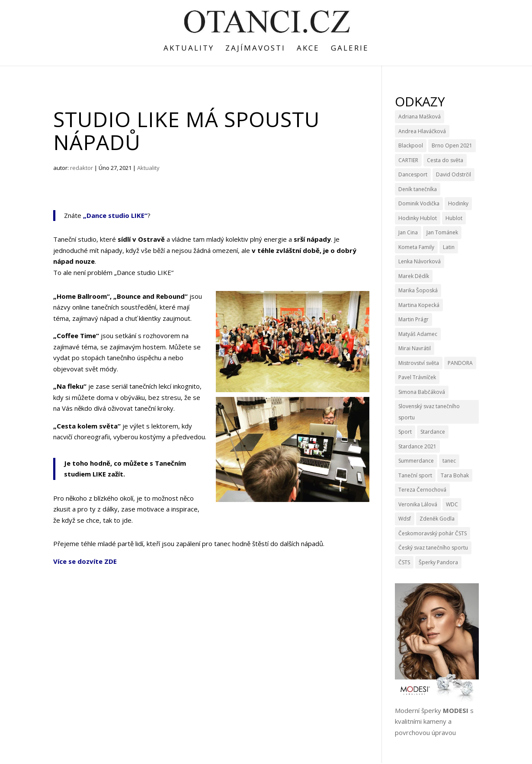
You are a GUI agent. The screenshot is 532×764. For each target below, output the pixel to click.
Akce (308, 49)
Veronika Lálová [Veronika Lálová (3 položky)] (418, 504)
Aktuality (189, 49)
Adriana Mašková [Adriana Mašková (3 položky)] (420, 117)
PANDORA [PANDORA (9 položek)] (460, 363)
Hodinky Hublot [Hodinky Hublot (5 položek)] (418, 218)
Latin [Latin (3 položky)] (449, 247)
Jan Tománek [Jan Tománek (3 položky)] (442, 232)
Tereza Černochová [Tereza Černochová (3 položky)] (422, 490)
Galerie (350, 49)
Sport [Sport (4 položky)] (405, 432)
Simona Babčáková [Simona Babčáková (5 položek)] (422, 392)
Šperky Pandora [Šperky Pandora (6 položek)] (438, 562)
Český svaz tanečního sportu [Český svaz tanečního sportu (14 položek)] (433, 548)
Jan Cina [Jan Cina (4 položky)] (408, 232)
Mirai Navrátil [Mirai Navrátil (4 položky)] (415, 348)
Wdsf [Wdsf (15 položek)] (405, 519)
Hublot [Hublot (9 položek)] (454, 218)
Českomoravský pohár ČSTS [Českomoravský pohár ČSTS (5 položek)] (433, 533)
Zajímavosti (255, 49)
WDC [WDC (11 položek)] (452, 504)
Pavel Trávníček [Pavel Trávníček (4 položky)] (417, 377)
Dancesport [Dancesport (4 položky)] (413, 174)
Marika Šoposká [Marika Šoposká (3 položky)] (418, 290)
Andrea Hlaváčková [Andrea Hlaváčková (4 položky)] (422, 131)
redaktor (82, 168)
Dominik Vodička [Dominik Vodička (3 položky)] (419, 203)
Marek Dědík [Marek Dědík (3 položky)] (414, 276)
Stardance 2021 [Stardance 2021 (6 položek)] (417, 446)
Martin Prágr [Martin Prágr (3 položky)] (413, 319)
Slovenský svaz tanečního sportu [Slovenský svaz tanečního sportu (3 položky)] (429, 412)
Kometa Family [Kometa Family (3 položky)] (416, 247)
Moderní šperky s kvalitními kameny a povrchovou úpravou (434, 721)
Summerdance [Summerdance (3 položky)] (416, 461)
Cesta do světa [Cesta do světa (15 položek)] (445, 160)
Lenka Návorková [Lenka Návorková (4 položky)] (420, 261)
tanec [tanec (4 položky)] (449, 461)
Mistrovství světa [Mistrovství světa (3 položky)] (419, 363)
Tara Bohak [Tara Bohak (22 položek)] (455, 475)
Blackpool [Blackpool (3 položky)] (411, 145)
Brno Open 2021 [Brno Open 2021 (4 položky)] (452, 145)
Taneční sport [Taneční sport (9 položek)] (415, 475)
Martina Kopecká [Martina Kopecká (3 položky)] (419, 305)
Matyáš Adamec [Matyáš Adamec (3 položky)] (418, 334)
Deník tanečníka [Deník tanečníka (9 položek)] (418, 189)
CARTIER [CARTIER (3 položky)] (408, 160)
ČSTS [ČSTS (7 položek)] (404, 562)
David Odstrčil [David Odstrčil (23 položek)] (453, 174)
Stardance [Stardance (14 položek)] (433, 432)
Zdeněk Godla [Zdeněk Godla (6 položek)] (437, 519)
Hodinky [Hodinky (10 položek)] (458, 203)
